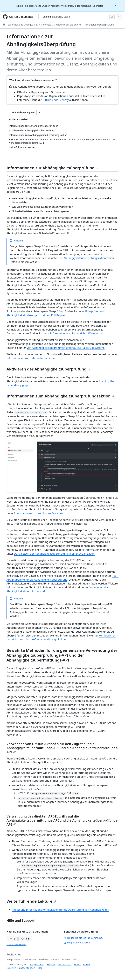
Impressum (36, 964)
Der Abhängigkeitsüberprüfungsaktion (82, 258)
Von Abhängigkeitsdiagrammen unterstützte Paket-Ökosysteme (66, 348)
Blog (40, 968)
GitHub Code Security (56, 100)
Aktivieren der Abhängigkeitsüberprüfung (48, 369)
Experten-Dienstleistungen (21, 968)
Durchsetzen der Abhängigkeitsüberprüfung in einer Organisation (54, 554)
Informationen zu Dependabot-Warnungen (76, 333)
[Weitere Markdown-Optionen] (39, 112)
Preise (86, 964)
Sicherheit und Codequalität (23, 25)
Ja (12, 939)
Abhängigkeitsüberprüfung (99, 25)
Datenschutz (65, 964)
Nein (25, 939)
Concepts (46, 25)
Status (77, 964)
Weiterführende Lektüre (31, 901)
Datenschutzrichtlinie (16, 944)
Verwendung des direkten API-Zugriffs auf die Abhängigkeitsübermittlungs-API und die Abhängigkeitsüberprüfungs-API (62, 820)
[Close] (116, 5)
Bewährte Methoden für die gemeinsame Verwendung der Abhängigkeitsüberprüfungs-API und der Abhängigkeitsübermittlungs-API (62, 655)
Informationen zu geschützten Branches (38, 513)
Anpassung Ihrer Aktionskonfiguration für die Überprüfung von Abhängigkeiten (60, 910)
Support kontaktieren (77, 943)
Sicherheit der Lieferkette (68, 25)
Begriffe (51, 964)
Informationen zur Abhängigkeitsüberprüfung (52, 168)
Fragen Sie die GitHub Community (84, 938)
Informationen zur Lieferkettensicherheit (31, 358)
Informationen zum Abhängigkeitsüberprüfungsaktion (61, 396)
